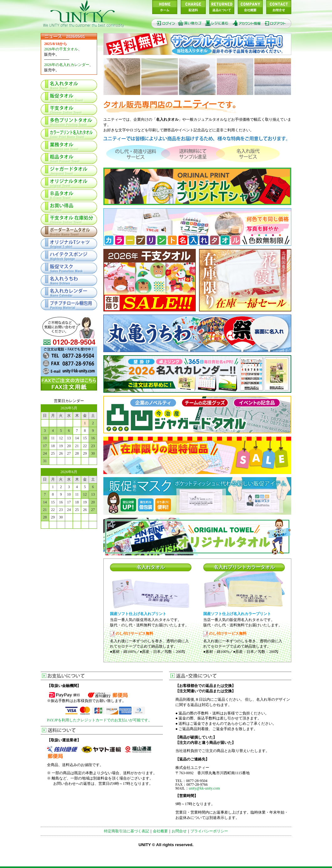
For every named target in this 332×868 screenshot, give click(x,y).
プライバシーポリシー (209, 831)
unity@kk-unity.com (204, 788)
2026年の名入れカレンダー (67, 65)
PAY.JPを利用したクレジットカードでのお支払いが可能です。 (99, 720)
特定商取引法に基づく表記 (127, 831)
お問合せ (179, 831)
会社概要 (160, 831)
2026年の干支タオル (61, 49)
